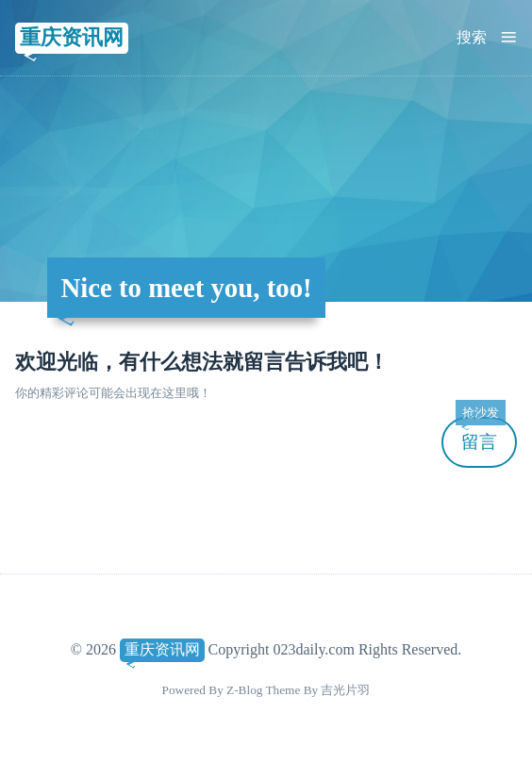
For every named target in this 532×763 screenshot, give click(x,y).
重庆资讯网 (72, 37)
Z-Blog (244, 690)
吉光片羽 (345, 690)
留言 (480, 434)
